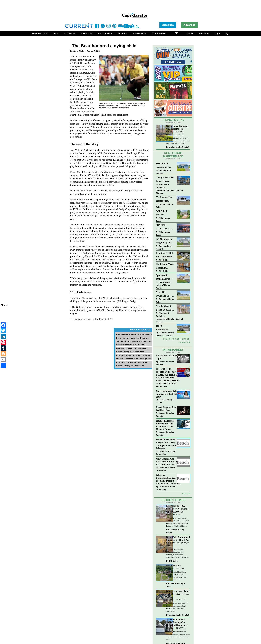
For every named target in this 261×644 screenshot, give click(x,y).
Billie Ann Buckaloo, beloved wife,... (133, 348)
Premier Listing (173, 120)
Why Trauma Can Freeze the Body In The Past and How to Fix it (168, 462)
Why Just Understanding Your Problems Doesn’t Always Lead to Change (168, 479)
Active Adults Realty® (179, 147)
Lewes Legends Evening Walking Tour (168, 409)
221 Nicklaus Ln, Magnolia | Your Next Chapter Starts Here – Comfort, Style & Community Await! (165, 241)
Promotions (170, 339)
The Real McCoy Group (175, 531)
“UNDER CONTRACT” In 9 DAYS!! (165, 227)
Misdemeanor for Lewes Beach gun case (135, 359)
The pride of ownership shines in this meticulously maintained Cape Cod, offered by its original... (178, 141)
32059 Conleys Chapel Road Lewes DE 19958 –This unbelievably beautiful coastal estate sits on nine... (177, 576)
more (185, 493)
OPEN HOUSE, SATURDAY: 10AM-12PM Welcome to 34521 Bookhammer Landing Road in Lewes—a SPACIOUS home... (178, 522)
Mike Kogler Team (163, 220)
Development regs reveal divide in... (133, 338)
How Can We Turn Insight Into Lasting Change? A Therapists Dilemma (167, 444)
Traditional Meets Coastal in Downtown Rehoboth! (165, 266)
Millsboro (170, 600)
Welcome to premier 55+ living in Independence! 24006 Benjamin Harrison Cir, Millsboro (164, 165)
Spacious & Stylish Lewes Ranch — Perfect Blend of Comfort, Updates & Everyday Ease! (165, 277)
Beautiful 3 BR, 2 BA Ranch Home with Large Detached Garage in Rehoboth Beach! (165, 255)
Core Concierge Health (165, 401)
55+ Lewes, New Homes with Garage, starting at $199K (164, 199)
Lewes (169, 135)
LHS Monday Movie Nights (166, 357)
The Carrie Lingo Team (176, 585)
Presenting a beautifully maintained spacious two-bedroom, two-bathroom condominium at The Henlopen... (178, 553)
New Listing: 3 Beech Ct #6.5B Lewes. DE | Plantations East (164, 308)
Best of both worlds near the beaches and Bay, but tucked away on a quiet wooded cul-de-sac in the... (178, 636)
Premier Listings (173, 500)
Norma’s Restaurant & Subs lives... (132, 345)
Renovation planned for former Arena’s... (135, 334)
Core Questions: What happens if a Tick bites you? (167, 394)
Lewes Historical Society (165, 363)
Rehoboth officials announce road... (133, 362)
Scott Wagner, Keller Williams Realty (164, 285)
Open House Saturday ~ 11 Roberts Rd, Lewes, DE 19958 (178, 129)
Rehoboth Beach (173, 543)
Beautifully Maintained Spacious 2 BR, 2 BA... (178, 539)
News (184, 339)
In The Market (173, 350)
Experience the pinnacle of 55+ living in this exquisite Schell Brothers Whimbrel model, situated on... (177, 607)
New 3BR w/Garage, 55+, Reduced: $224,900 (164, 294)
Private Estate (173, 566)
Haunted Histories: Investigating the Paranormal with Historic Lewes (166, 425)
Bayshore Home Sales (165, 206)
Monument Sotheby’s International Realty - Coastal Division (169, 189)
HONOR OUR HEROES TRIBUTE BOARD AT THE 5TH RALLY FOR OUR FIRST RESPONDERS (168, 375)
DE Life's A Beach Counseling (166, 453)
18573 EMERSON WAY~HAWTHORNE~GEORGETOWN (165, 328)
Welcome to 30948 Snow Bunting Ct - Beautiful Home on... (177, 622)
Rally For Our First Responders (166, 385)
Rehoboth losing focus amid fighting (133, 355)
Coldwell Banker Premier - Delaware (165, 334)
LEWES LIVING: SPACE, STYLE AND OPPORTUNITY (177, 509)
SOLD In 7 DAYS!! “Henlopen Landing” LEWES (162, 213)
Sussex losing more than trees (130, 352)
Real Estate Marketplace (173, 155)
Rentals (183, 342)
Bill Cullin (163, 260)
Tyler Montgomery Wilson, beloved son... (135, 341)
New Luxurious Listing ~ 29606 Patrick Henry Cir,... (178, 594)
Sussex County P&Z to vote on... (131, 366)
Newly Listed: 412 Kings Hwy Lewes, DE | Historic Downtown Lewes (165, 179)
